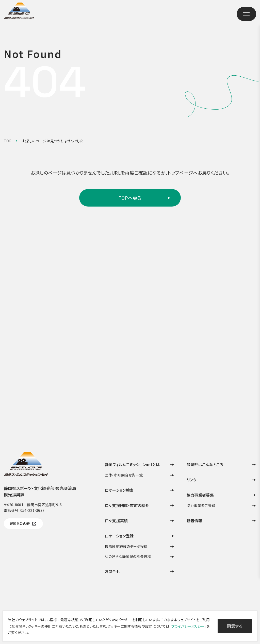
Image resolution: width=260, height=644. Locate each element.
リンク (221, 480)
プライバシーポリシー (188, 626)
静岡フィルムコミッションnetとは (140, 464)
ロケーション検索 (140, 490)
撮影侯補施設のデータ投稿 (140, 546)
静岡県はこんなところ (221, 464)
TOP (8, 141)
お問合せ (140, 571)
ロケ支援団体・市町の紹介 (140, 505)
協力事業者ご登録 (221, 506)
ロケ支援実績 (140, 521)
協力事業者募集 (221, 495)
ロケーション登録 (140, 536)
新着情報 (221, 521)
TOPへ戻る (145, 198)
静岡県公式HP (23, 524)
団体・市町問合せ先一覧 (140, 475)
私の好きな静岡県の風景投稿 (140, 557)
